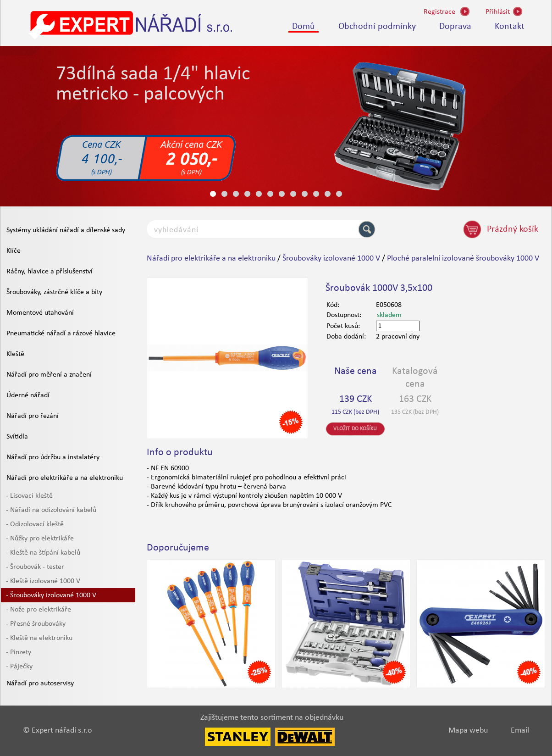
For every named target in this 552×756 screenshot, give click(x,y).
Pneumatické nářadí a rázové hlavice (61, 334)
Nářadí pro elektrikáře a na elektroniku (65, 478)
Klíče (14, 251)
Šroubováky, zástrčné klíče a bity (54, 292)
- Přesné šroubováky (36, 624)
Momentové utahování (40, 313)
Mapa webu (468, 731)
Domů (304, 27)
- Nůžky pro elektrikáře (40, 539)
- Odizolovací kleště (35, 524)
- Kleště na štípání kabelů (43, 553)
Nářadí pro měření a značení (49, 375)
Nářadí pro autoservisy (40, 684)
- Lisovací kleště (29, 496)
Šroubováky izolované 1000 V (331, 258)
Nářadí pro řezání (33, 416)
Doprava (455, 27)
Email (520, 731)
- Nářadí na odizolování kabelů (51, 510)
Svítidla (17, 437)
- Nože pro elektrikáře (39, 610)
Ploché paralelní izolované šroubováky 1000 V (463, 258)
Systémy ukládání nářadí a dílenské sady (66, 230)
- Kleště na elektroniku (39, 638)
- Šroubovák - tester (35, 567)
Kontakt (510, 27)
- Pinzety (19, 652)
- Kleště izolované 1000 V (43, 581)
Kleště (15, 354)
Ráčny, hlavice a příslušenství (50, 272)
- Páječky (19, 667)
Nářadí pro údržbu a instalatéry (53, 457)
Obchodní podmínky (377, 27)
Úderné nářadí (28, 395)
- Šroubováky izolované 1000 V (51, 595)
